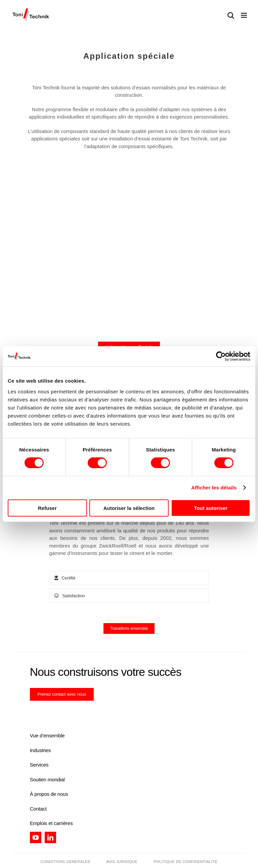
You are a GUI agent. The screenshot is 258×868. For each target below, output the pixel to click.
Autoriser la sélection (129, 508)
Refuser (47, 508)
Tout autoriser (211, 508)
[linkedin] (50, 837)
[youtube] (36, 837)
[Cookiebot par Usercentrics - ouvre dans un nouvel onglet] (221, 356)
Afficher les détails (214, 488)
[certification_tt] (81, 712)
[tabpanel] (129, 542)
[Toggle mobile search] (231, 15)
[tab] (129, 578)
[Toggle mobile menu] (244, 15)
